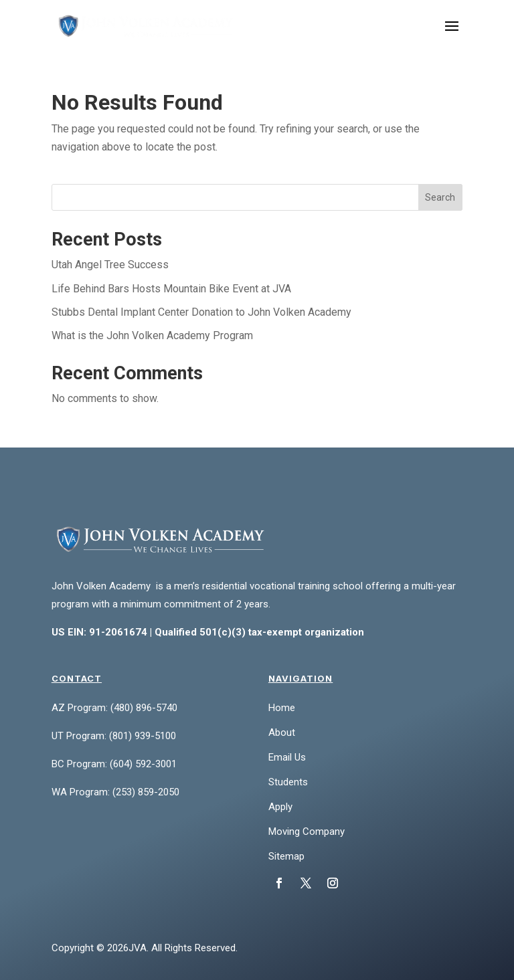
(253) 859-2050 (146, 792)
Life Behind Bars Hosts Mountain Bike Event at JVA (171, 289)
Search (440, 197)
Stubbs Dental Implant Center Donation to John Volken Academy (201, 312)
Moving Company (307, 831)
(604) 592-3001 (143, 764)
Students (288, 782)
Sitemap (286, 856)
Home (282, 708)
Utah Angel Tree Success (110, 265)
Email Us (287, 757)
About (282, 732)
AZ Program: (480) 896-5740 (114, 708)
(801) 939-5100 (143, 736)
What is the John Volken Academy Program (152, 335)
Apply (280, 807)
